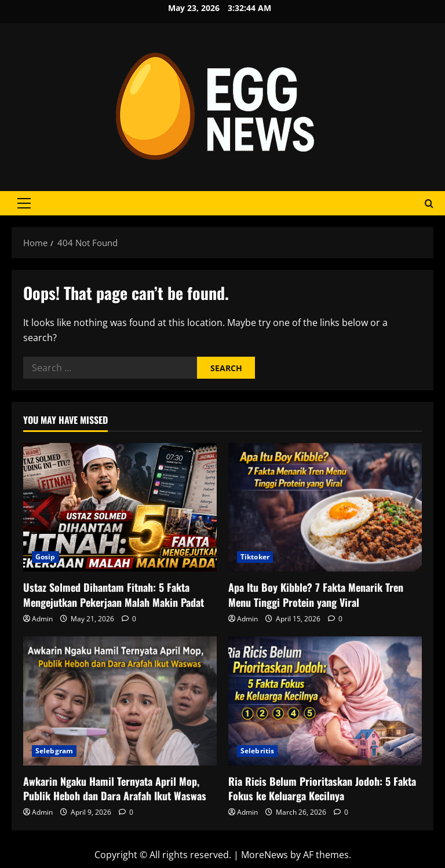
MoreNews (265, 855)
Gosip (45, 557)
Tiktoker (255, 557)
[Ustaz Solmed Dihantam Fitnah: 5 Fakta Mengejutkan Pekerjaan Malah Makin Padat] (120, 508)
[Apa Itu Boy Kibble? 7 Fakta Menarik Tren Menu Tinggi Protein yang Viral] (325, 508)
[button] (24, 203)
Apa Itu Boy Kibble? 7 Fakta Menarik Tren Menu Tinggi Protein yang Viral (316, 594)
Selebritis (257, 751)
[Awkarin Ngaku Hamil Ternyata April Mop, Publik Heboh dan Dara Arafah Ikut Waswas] (120, 701)
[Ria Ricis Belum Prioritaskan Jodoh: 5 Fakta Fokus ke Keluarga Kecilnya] (325, 701)
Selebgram (54, 751)
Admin (42, 619)
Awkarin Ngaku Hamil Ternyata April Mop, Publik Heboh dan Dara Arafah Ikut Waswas (115, 788)
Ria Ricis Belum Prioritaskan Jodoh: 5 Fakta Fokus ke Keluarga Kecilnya (322, 788)
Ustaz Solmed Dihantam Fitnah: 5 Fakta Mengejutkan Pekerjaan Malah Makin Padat (114, 594)
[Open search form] (429, 204)
